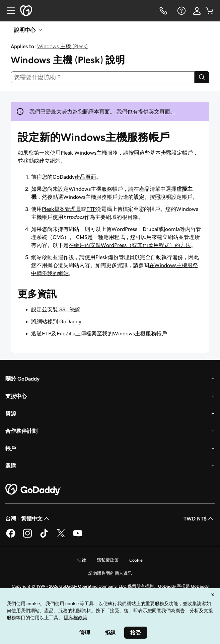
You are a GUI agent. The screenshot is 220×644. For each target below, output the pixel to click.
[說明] (181, 11)
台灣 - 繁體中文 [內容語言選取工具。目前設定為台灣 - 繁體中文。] (28, 518)
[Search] (202, 77)
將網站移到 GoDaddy (56, 321)
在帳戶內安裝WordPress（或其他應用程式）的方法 (130, 245)
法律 (82, 560)
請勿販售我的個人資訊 (110, 573)
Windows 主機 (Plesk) (62, 46)
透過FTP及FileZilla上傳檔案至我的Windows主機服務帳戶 (99, 333)
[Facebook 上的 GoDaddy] (11, 537)
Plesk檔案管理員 (61, 209)
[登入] (197, 11)
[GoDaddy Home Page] (33, 490)
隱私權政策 (108, 560)
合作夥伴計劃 (21, 431)
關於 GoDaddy (22, 379)
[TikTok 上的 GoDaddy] (44, 537)
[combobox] (103, 77)
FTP (91, 209)
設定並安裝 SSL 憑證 (56, 309)
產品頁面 (85, 177)
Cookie (136, 560)
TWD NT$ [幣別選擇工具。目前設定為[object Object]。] (199, 518)
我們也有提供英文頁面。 (146, 111)
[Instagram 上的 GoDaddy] (27, 537)
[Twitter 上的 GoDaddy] (61, 537)
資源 (11, 413)
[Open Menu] (8, 11)
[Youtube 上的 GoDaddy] (78, 537)
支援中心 (16, 396)
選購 (11, 466)
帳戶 (11, 448)
